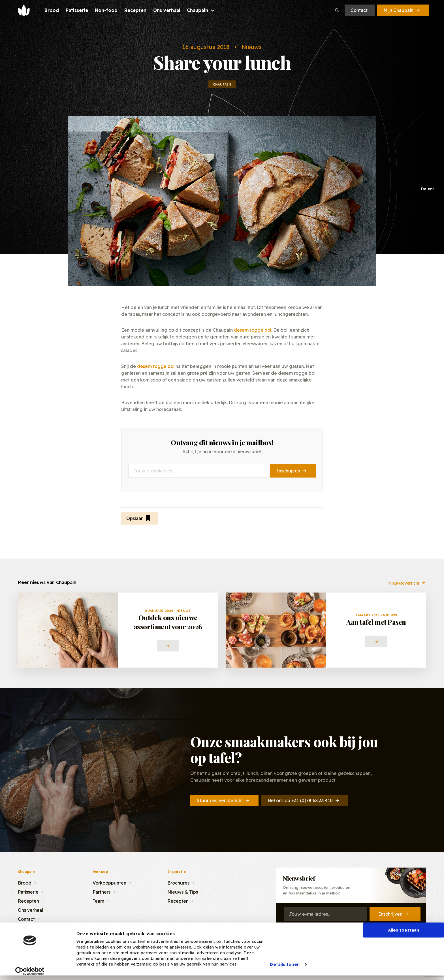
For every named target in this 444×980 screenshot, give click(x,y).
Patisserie (28, 891)
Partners (102, 891)
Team (98, 900)
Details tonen (285, 964)
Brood (25, 882)
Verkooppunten (109, 882)
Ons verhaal (30, 909)
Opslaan (139, 518)
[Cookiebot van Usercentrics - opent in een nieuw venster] (30, 971)
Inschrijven (292, 471)
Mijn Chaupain (402, 10)
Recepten (28, 900)
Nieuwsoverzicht (407, 587)
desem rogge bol (253, 330)
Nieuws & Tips (183, 891)
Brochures (178, 882)
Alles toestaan (404, 930)
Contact (359, 10)
